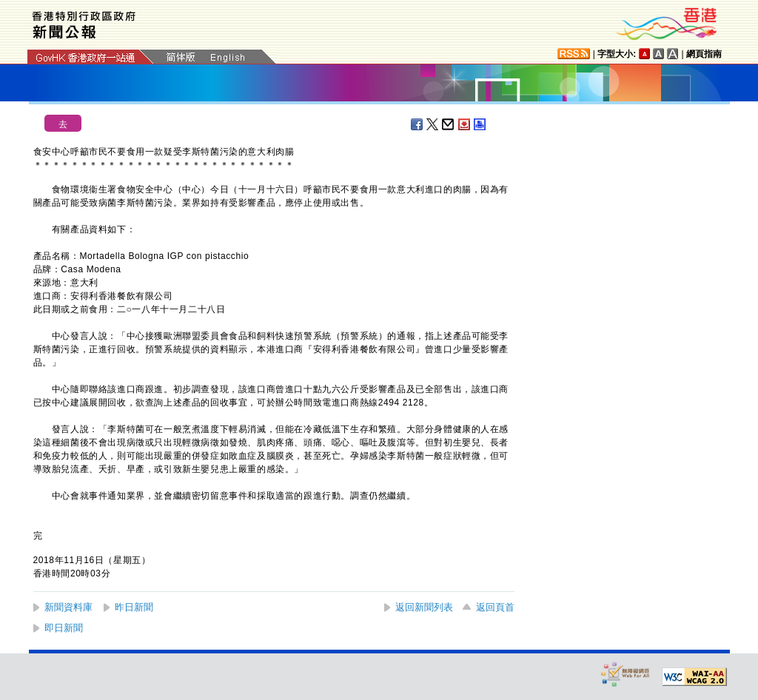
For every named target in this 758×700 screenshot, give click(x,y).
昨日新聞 (134, 607)
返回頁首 (495, 607)
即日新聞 (64, 628)
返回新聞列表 (424, 607)
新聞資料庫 (68, 607)
